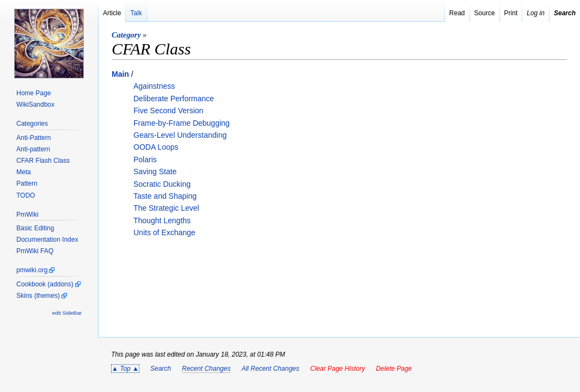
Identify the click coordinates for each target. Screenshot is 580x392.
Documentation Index (47, 240)
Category (126, 35)
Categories (32, 124)
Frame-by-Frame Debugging (182, 123)
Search (161, 369)
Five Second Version (168, 111)
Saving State (155, 171)
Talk (136, 13)
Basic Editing (35, 228)
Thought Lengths (162, 220)
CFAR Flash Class (43, 161)
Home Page (33, 93)
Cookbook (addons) (45, 284)
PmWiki (28, 215)
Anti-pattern (33, 149)
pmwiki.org (32, 270)
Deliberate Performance (174, 99)
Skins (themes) (38, 296)
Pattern (27, 183)
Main (120, 74)
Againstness (154, 86)
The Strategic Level (166, 208)
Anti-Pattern (33, 138)
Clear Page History (337, 369)
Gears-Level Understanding (180, 135)
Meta (24, 172)
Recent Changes (206, 369)
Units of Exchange (164, 232)
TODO (26, 195)
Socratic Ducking (162, 184)
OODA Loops (156, 147)
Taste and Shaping (165, 196)
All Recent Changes (270, 369)
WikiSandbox (35, 105)
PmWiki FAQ (35, 251)
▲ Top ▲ (125, 369)
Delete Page (394, 369)
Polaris (145, 160)
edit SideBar (67, 313)
